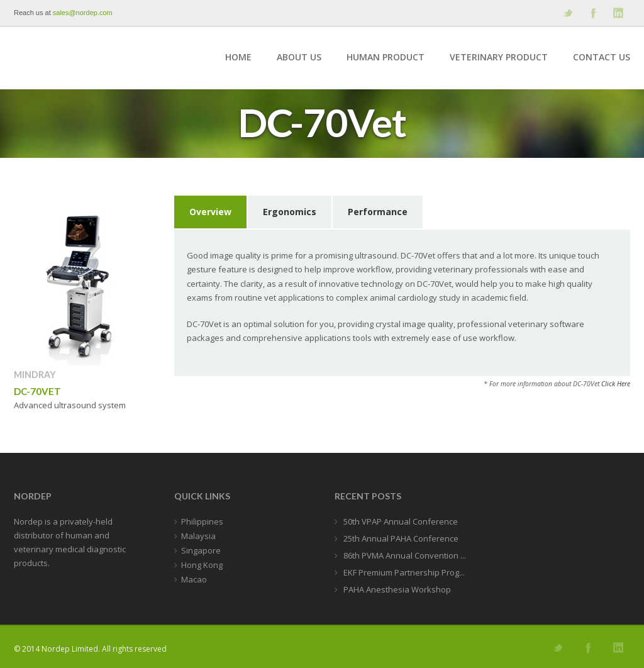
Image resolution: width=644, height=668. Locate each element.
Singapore (201, 550)
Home (238, 57)
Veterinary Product (499, 57)
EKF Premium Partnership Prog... (403, 572)
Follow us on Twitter (567, 13)
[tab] (211, 213)
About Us (299, 57)
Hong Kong (202, 565)
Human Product (386, 57)
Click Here (616, 384)
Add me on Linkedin (618, 13)
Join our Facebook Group (592, 13)
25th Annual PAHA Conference (400, 538)
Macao (194, 579)
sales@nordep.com (83, 13)
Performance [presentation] (378, 212)
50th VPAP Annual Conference (400, 521)
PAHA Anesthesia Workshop (396, 589)
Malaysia (198, 536)
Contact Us (602, 57)
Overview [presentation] (210, 212)
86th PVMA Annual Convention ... (404, 555)
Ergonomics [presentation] (290, 212)
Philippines (202, 521)
